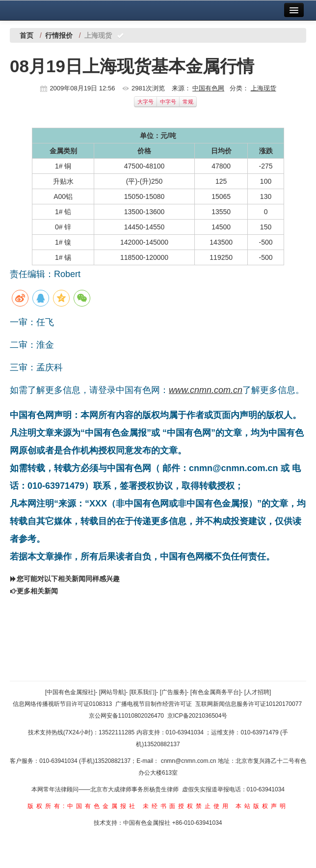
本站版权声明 (262, 806)
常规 (188, 102)
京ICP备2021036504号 (197, 716)
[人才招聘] (258, 692)
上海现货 (263, 88)
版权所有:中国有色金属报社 (83, 806)
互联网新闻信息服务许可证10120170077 (249, 704)
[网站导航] (113, 692)
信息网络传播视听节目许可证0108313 (63, 704)
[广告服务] (173, 692)
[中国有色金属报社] (70, 692)
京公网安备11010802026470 (126, 716)
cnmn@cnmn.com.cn (189, 761)
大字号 (145, 102)
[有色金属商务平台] (216, 692)
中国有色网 (208, 88)
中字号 (168, 102)
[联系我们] (143, 692)
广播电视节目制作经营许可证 (154, 704)
